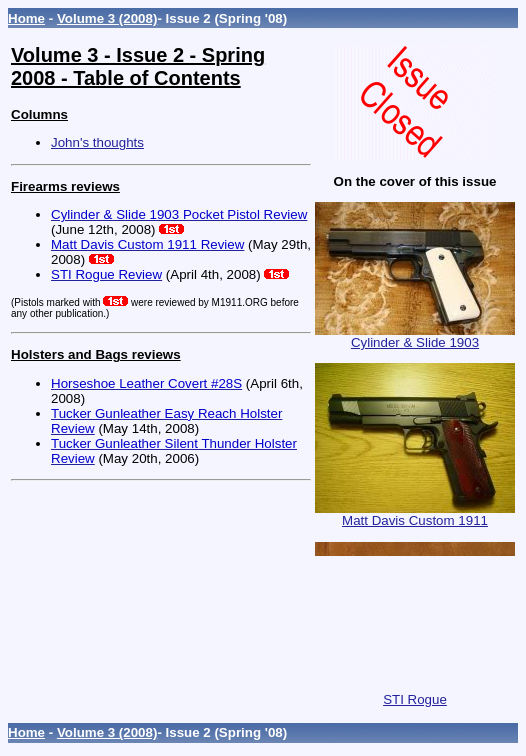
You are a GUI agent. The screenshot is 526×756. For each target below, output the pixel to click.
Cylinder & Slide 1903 (415, 336)
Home (26, 18)
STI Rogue (415, 693)
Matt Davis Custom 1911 (415, 514)
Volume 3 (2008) (107, 18)
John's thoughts (97, 142)
